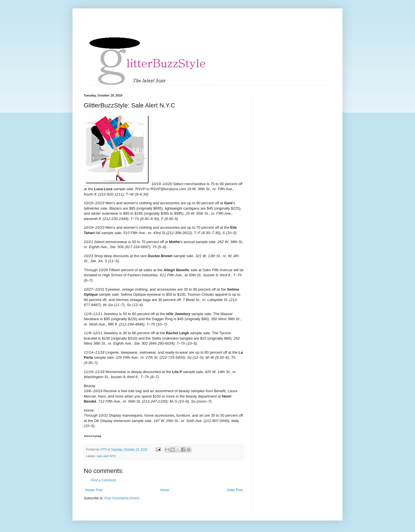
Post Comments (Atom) (122, 498)
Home (165, 490)
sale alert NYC (107, 456)
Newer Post (94, 490)
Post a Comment (103, 480)
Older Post (235, 490)
